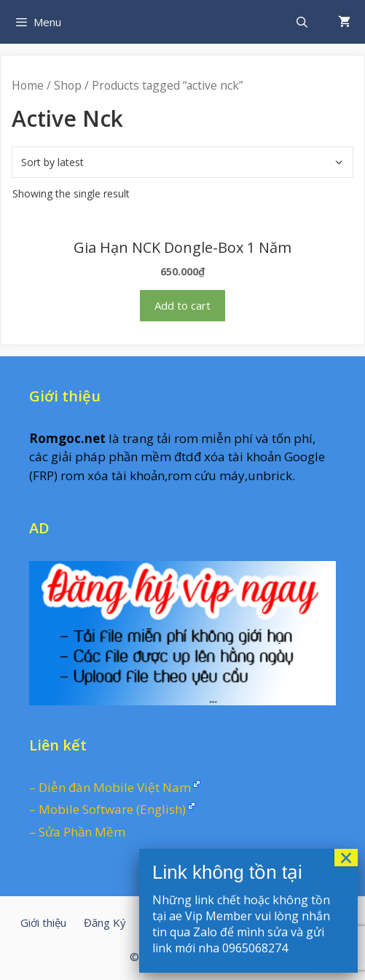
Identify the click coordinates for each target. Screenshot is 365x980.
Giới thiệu (43, 922)
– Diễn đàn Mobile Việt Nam (110, 787)
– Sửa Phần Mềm (77, 832)
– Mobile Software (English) (107, 809)
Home (28, 85)
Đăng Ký (105, 922)
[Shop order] (182, 162)
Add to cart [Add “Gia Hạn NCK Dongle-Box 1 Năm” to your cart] (182, 305)
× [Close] (346, 858)
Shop (68, 85)
